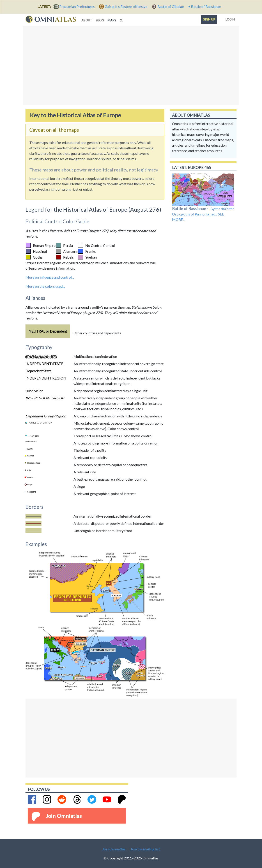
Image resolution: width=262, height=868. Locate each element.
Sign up (209, 19)
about (87, 20)
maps (113, 20)
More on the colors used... (45, 286)
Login (229, 19)
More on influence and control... (50, 277)
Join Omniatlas (64, 816)
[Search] (122, 19)
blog (100, 20)
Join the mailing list (145, 849)
